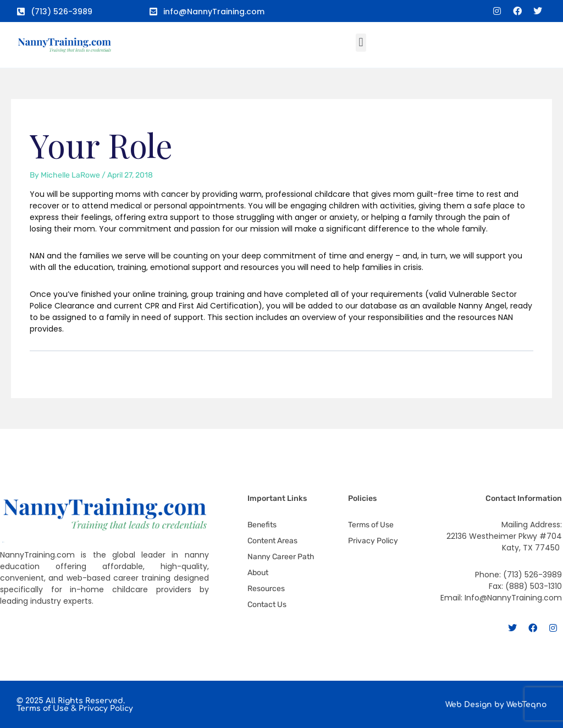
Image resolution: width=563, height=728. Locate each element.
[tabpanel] (282, 262)
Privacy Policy (106, 708)
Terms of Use (43, 708)
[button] (361, 43)
